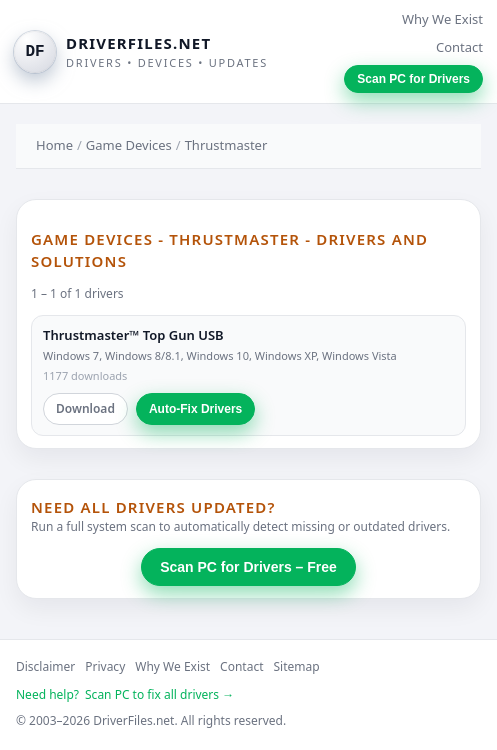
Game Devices (129, 145)
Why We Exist (442, 19)
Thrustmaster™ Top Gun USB (133, 335)
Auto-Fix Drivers (195, 409)
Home (54, 145)
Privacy (105, 666)
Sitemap (297, 666)
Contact (459, 47)
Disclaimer (45, 666)
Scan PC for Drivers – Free (248, 567)
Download (85, 408)
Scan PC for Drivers (413, 79)
